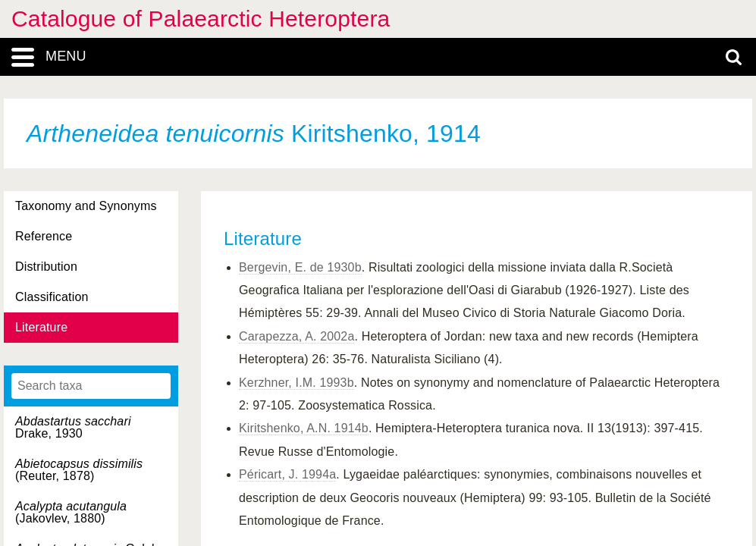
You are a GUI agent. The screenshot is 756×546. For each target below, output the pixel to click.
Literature (41, 327)
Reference (44, 236)
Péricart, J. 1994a (287, 474)
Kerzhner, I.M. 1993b (296, 383)
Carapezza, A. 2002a (296, 336)
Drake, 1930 (73, 427)
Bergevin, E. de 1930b (300, 267)
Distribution (46, 267)
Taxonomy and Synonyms (86, 206)
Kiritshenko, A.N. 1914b (304, 428)
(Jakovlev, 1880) (71, 512)
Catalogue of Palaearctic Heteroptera (201, 19)
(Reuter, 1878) (79, 470)
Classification (52, 297)
